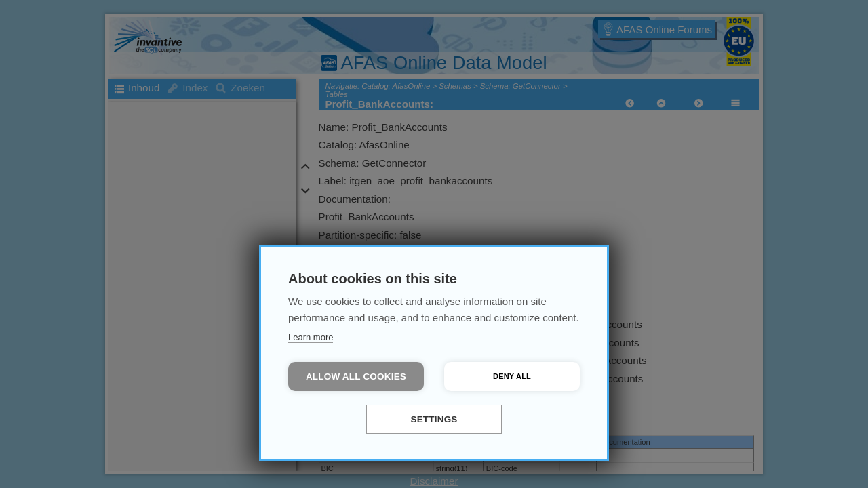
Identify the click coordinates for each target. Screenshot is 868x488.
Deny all (512, 376)
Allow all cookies (356, 377)
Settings (434, 419)
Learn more (311, 337)
